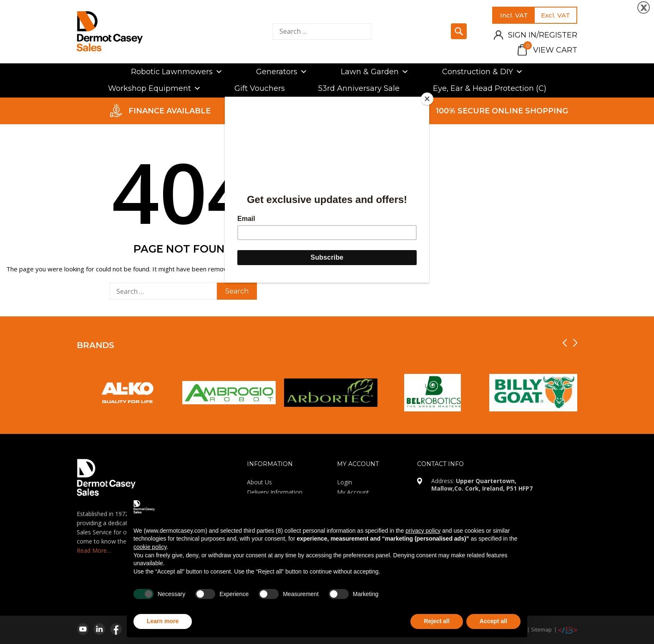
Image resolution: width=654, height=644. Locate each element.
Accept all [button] (493, 621)
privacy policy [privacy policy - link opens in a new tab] (423, 531)
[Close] (427, 99)
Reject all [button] (436, 621)
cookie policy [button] (150, 547)
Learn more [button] (163, 621)
